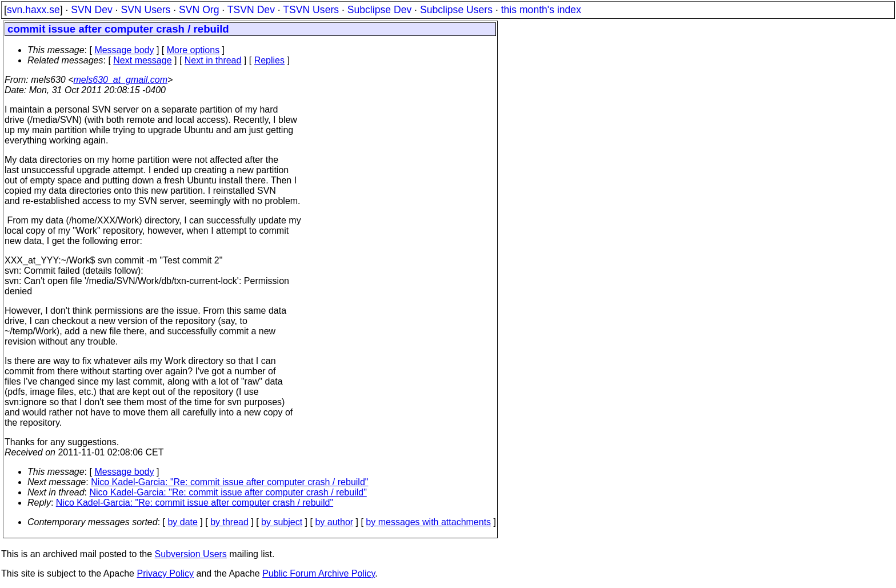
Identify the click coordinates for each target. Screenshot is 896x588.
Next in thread (213, 60)
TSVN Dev (251, 10)
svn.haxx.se (33, 10)
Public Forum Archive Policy (319, 573)
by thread (229, 522)
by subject (282, 522)
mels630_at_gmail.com (120, 80)
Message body (124, 50)
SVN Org (199, 10)
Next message (142, 60)
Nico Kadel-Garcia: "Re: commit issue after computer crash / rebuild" (229, 482)
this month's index (541, 10)
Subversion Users (191, 554)
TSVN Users (311, 10)
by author (334, 522)
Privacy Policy (165, 573)
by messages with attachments (428, 522)
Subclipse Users (456, 10)
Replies (269, 60)
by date (182, 522)
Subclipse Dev (379, 10)
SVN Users (145, 10)
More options (193, 50)
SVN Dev (91, 10)
